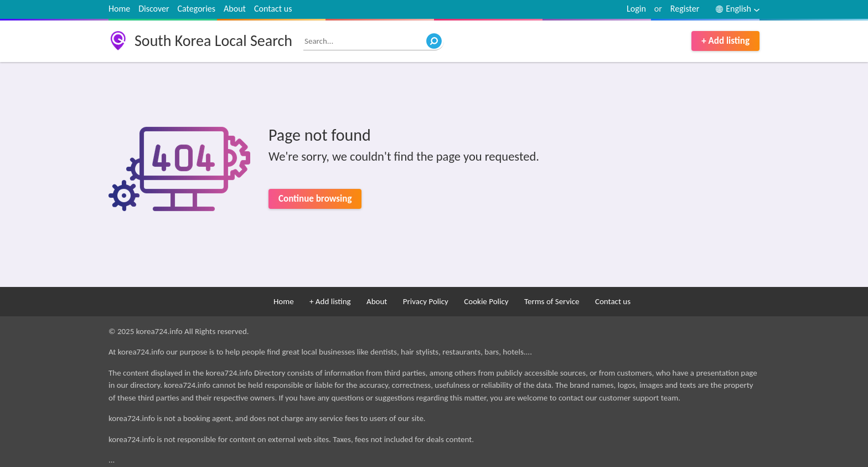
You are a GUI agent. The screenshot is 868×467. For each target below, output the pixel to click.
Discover (154, 9)
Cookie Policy (486, 301)
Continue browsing (315, 199)
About (235, 9)
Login (636, 9)
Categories (197, 9)
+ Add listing (725, 41)
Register (685, 9)
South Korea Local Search (213, 41)
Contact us (273, 9)
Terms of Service (552, 301)
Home (119, 9)
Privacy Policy (426, 301)
